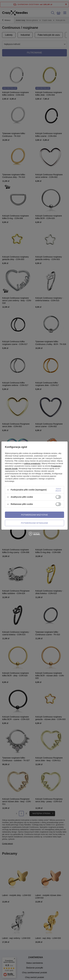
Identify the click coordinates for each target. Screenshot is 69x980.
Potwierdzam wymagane (34, 523)
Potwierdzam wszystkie (34, 515)
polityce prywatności (32, 463)
